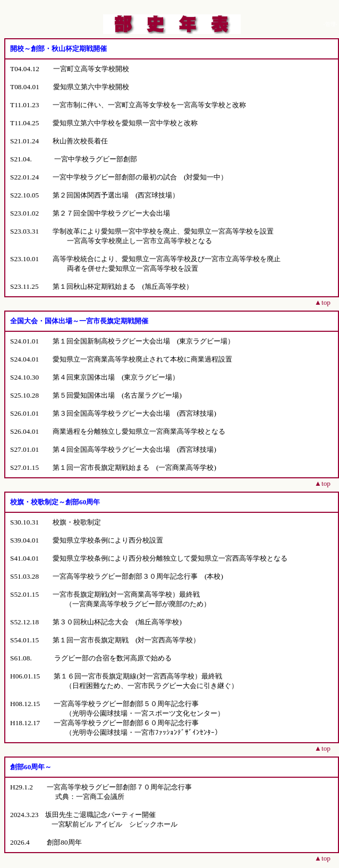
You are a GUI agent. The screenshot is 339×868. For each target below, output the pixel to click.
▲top (323, 302)
